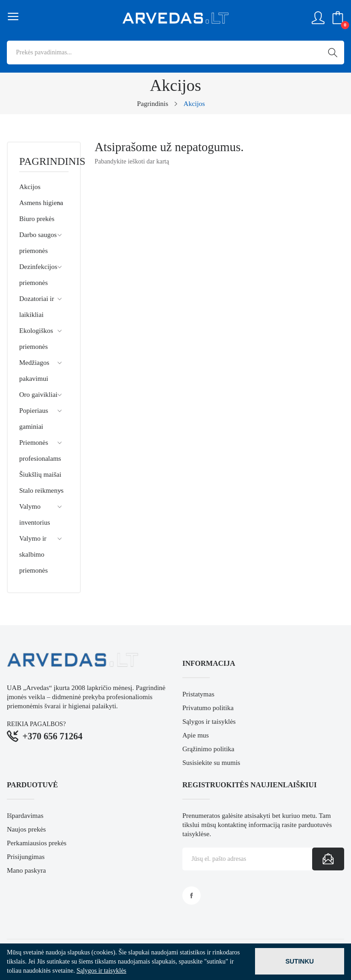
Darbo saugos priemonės (38, 243)
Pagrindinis (44, 162)
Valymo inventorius (35, 514)
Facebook (191, 896)
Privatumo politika (208, 708)
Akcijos (30, 187)
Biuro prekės (37, 219)
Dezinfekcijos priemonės (38, 275)
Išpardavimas (25, 816)
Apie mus (196, 735)
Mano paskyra (26, 870)
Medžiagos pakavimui (34, 371)
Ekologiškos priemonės (36, 339)
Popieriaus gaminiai (34, 419)
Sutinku (299, 961)
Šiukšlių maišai (40, 474)
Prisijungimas (26, 857)
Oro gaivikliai (38, 395)
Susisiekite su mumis (211, 763)
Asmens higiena (41, 203)
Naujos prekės (26, 829)
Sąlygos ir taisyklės (209, 722)
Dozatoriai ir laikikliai (37, 307)
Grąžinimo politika (208, 749)
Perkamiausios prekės (37, 843)
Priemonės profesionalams (40, 450)
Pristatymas (198, 694)
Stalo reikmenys (41, 490)
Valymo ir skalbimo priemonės (33, 554)
